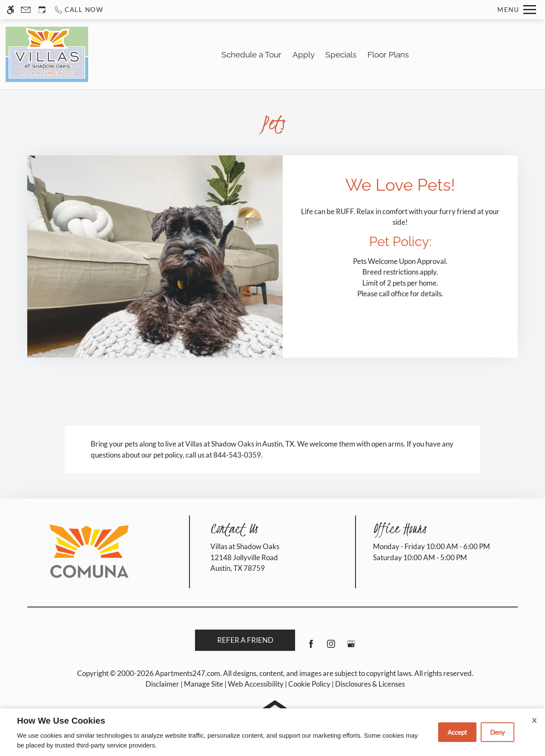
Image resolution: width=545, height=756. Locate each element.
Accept (457, 732)
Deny (498, 732)
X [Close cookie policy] (534, 720)
